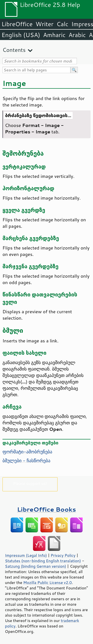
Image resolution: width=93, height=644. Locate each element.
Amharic (54, 35)
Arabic (77, 35)
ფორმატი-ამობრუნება (27, 452)
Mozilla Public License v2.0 (48, 582)
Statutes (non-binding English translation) (43, 561)
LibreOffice (17, 24)
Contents (14, 50)
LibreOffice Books (47, 509)
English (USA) (21, 35)
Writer (44, 24)
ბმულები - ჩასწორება (26, 460)
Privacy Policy (63, 555)
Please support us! (30, 483)
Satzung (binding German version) (36, 566)
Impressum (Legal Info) (26, 555)
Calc (62, 24)
